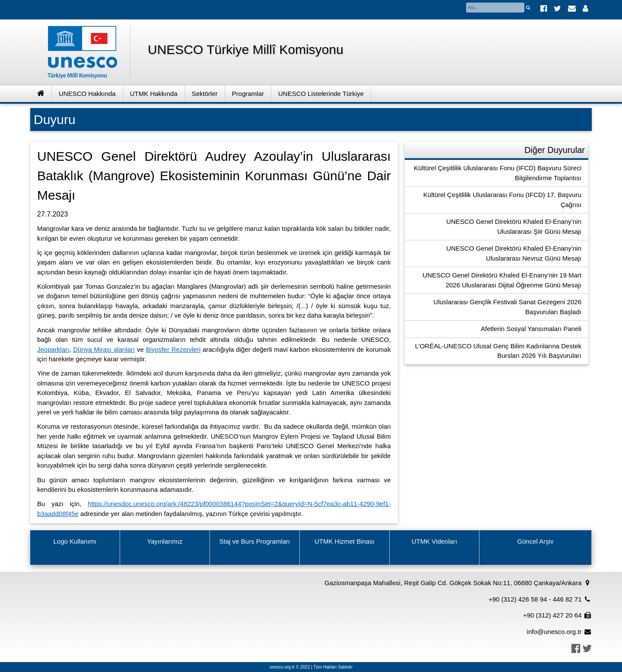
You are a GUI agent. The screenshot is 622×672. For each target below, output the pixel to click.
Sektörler (205, 94)
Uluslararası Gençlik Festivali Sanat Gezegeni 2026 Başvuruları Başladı (507, 307)
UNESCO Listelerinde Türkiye (321, 94)
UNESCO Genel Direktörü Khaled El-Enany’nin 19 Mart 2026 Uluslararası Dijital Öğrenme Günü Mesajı (502, 280)
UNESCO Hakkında (87, 94)
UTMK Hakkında (154, 94)
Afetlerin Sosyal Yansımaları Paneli (531, 329)
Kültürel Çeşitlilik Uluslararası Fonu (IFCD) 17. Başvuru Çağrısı (502, 200)
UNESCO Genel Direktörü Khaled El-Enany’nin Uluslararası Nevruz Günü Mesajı (514, 253)
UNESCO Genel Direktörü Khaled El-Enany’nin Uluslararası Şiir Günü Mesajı (514, 226)
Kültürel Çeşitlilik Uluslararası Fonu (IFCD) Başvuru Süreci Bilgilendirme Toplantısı (498, 173)
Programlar (248, 94)
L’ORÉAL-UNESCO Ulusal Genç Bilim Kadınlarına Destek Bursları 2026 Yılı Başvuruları (498, 351)
